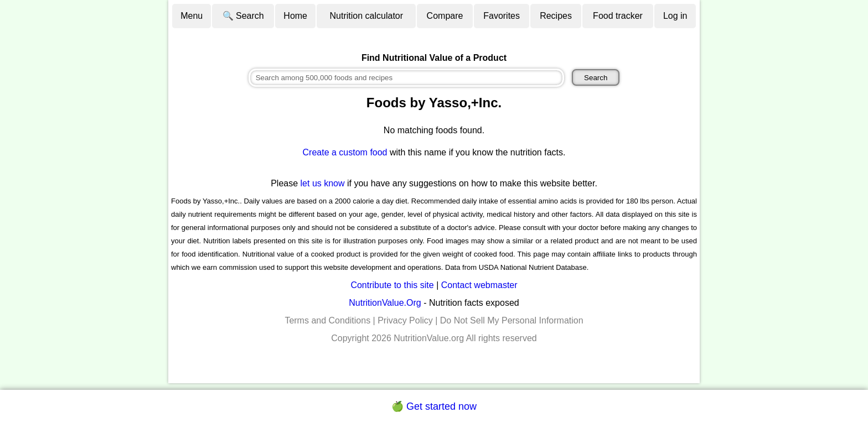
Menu (192, 16)
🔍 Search (243, 16)
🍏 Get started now (434, 406)
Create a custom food (345, 152)
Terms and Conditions (327, 320)
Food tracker (618, 16)
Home (295, 16)
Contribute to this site (392, 285)
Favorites (502, 16)
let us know (323, 183)
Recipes (556, 16)
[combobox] (406, 78)
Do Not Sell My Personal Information (512, 320)
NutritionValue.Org (385, 303)
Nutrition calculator (367, 16)
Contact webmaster (479, 285)
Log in (675, 16)
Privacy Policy (405, 320)
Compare (445, 16)
